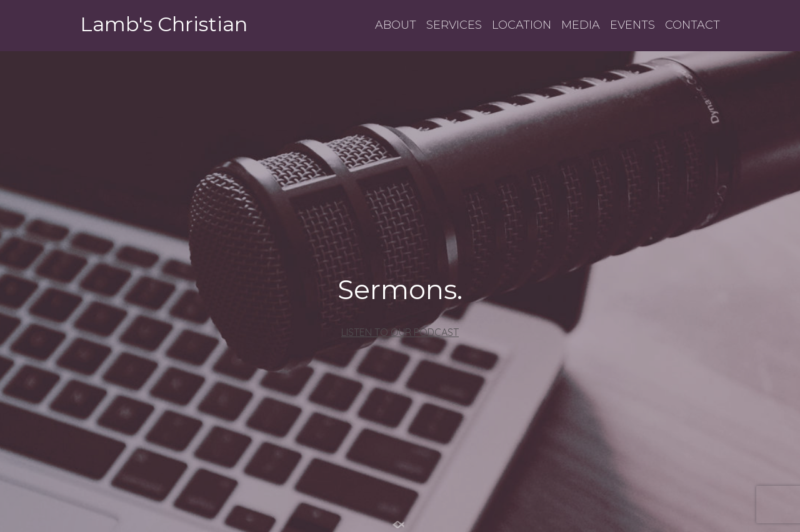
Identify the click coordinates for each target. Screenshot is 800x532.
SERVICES (454, 25)
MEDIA (581, 25)
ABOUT (396, 25)
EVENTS (632, 25)
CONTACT (692, 25)
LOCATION (522, 25)
